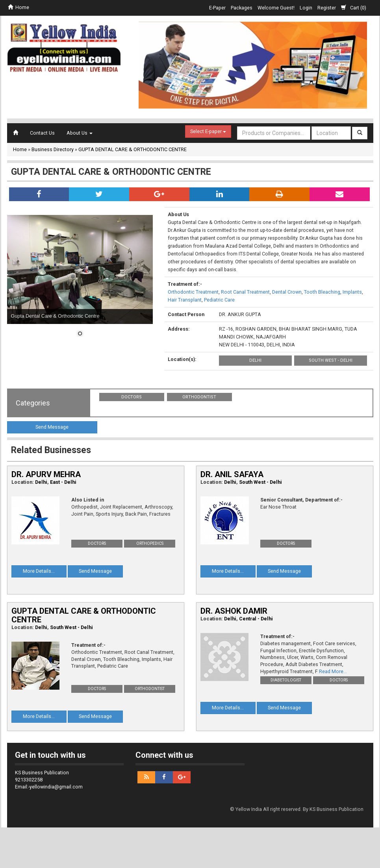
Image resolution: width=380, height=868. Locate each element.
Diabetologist (286, 680)
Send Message (52, 427)
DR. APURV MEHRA (46, 474)
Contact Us (42, 133)
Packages (242, 8)
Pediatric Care (219, 300)
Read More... (333, 671)
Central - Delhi (256, 619)
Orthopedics (150, 543)
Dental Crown (287, 292)
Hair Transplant (185, 300)
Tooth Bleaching (322, 292)
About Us (80, 133)
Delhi (255, 360)
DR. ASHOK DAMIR (234, 611)
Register (327, 8)
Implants (352, 292)
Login (306, 8)
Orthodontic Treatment (193, 292)
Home (19, 7)
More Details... (39, 571)
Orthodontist (199, 397)
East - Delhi (63, 482)
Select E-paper (208, 131)
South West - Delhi (331, 360)
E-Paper (217, 8)
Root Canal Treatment (245, 292)
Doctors (132, 397)
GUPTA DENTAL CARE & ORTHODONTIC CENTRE (133, 149)
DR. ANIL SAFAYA (232, 474)
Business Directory (53, 149)
